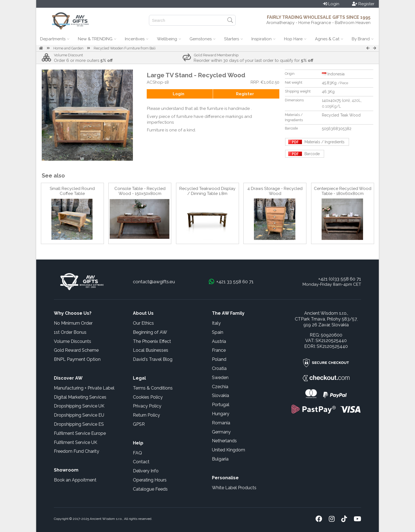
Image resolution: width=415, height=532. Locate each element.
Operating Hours (150, 480)
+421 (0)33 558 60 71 (340, 279)
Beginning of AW (150, 332)
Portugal (221, 405)
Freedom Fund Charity (77, 451)
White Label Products (234, 488)
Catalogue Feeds (150, 489)
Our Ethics (143, 323)
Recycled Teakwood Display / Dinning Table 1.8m (207, 191)
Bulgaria (220, 459)
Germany (221, 432)
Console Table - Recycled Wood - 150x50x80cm (140, 191)
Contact (141, 462)
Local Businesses (151, 350)
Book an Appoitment (75, 480)
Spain (218, 332)
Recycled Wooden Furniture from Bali (125, 48)
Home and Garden (68, 48)
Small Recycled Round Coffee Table (72, 191)
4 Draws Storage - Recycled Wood (275, 191)
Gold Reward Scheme (76, 350)
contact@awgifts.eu (154, 282)
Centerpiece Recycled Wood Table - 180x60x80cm (343, 191)
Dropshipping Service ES (79, 424)
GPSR (139, 424)
